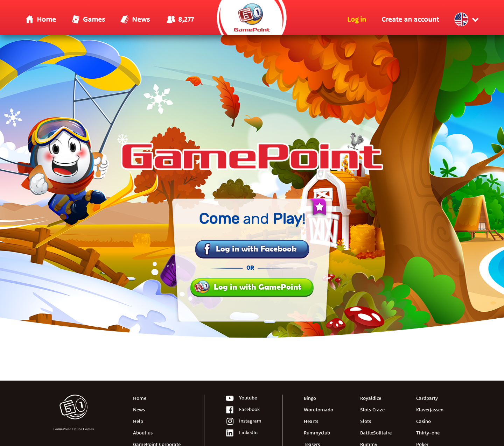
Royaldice (371, 398)
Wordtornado (318, 410)
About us (143, 433)
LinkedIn (241, 433)
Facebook (243, 410)
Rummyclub (317, 433)
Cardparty (427, 398)
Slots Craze (372, 410)
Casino (423, 421)
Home (140, 398)
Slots (366, 421)
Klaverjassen (430, 410)
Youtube (241, 399)
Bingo (310, 398)
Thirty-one (428, 433)
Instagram (243, 422)
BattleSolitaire (376, 433)
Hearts (311, 421)
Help (138, 421)
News (139, 410)
